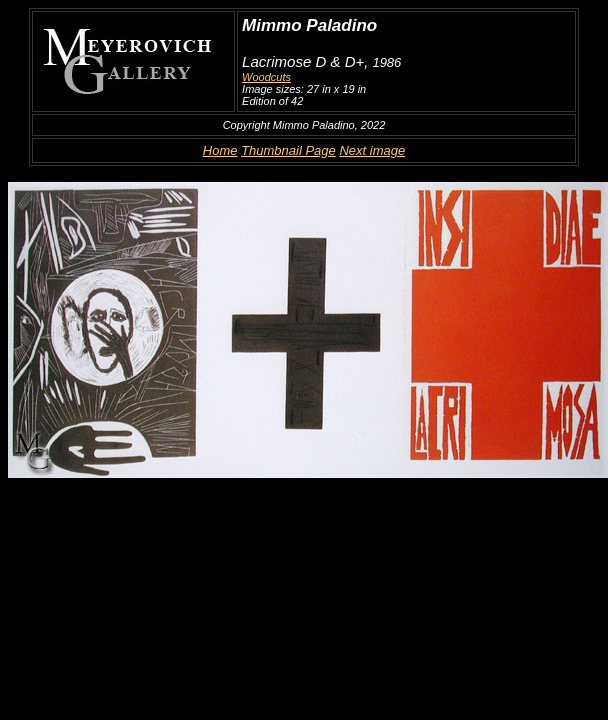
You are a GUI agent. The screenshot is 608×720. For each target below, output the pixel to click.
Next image (372, 150)
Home (220, 150)
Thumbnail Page (288, 150)
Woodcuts (266, 77)
